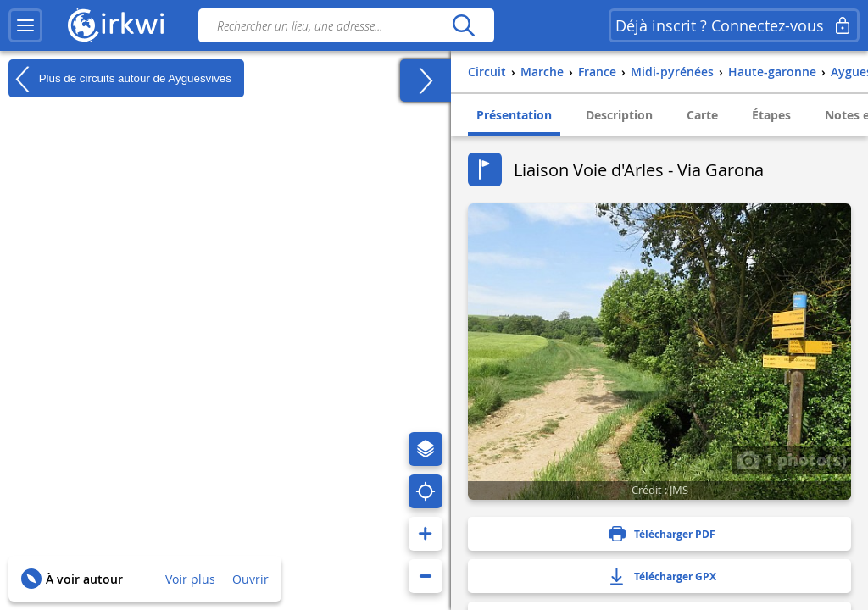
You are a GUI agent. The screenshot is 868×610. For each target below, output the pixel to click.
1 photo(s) (792, 459)
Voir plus (190, 579)
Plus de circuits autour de (120, 79)
